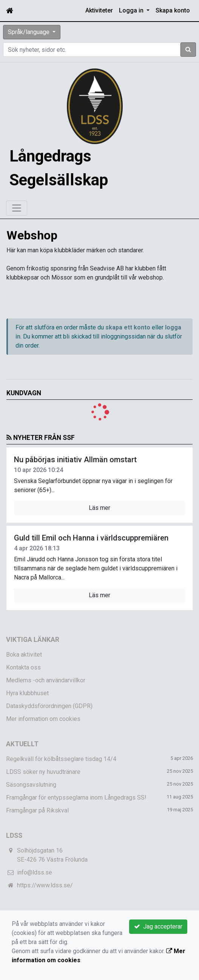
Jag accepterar (158, 926)
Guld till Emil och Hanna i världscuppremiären (91, 538)
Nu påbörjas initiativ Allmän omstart (75, 460)
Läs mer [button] (99, 508)
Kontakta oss (23, 667)
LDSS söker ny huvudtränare (43, 772)
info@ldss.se (35, 872)
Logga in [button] (132, 10)
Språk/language (29, 32)
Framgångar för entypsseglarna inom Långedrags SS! (76, 798)
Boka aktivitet (24, 655)
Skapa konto (173, 10)
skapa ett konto (128, 327)
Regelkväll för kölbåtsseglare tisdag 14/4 (61, 759)
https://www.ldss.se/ (45, 885)
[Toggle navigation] (17, 208)
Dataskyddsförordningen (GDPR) (49, 706)
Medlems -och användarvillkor (46, 680)
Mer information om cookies (43, 719)
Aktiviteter (99, 10)
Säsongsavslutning (31, 785)
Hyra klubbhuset (27, 693)
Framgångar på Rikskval (37, 810)
